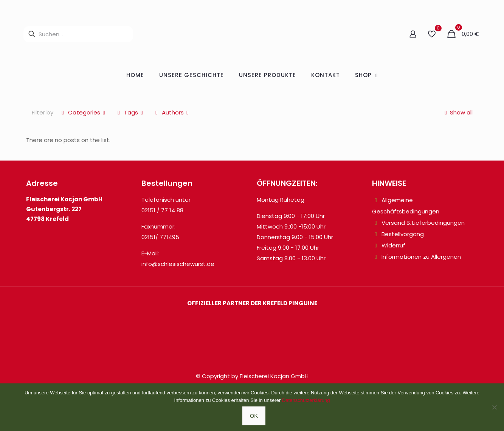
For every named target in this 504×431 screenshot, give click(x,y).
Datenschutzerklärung (306, 400)
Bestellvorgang (403, 234)
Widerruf (393, 245)
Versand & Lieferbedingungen (423, 223)
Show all (457, 112)
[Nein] (495, 407)
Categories (84, 112)
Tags (130, 112)
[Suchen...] (78, 34)
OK (254, 416)
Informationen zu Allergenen (421, 257)
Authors (172, 112)
